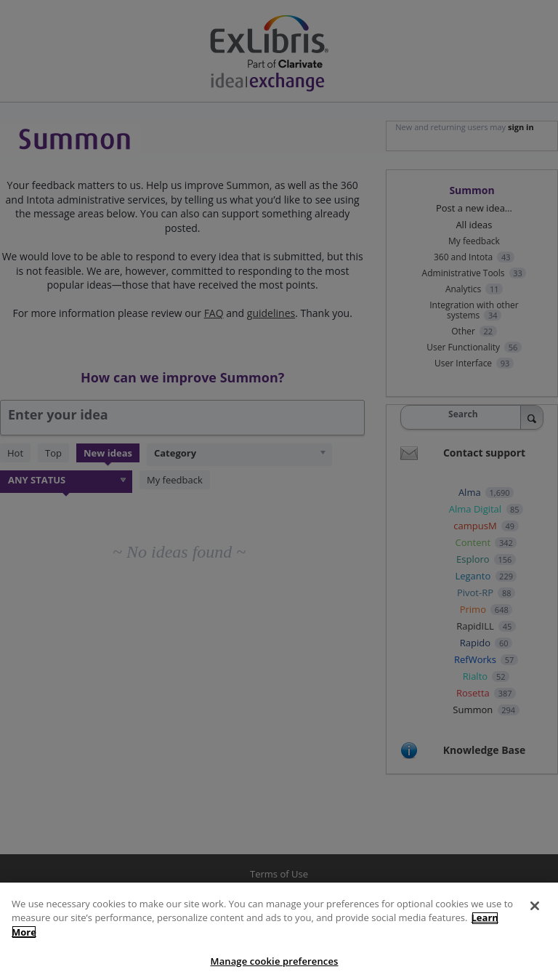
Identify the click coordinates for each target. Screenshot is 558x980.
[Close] (535, 913)
